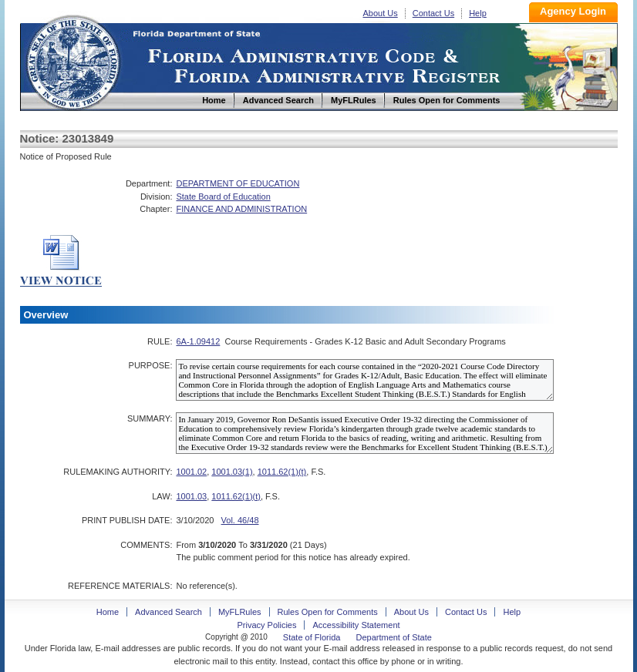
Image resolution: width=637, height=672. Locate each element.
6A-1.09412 (198, 341)
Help (478, 13)
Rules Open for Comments (328, 612)
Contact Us (433, 13)
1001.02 (191, 472)
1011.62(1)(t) (282, 472)
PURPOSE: (151, 365)
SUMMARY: (150, 418)
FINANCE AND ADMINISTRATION (241, 209)
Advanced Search (169, 612)
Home (72, 60)
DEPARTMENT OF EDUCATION (238, 183)
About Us (381, 13)
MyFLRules (240, 612)
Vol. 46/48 (240, 520)
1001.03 (191, 496)
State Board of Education (223, 197)
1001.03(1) (232, 472)
